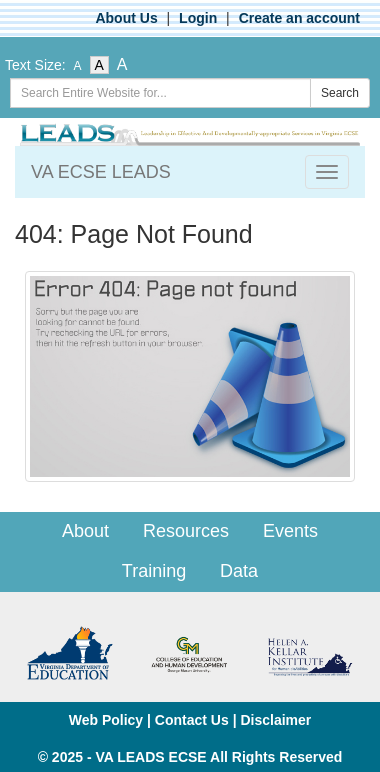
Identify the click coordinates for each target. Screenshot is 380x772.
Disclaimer (275, 720)
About (85, 531)
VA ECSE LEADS (101, 172)
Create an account (299, 18)
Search (340, 93)
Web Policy (106, 720)
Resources (186, 531)
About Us (126, 18)
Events (290, 531)
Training (154, 571)
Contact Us (192, 720)
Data (239, 571)
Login (198, 18)
